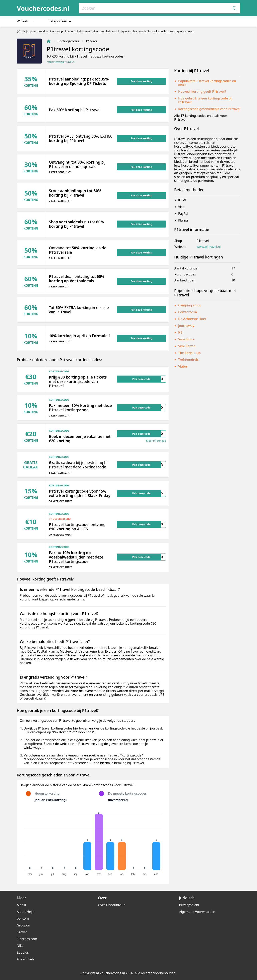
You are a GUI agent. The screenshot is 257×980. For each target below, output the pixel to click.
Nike (20, 946)
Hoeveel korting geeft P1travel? (202, 91)
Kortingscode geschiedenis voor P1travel (209, 109)
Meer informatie (156, 441)
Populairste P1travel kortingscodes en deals (207, 83)
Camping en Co (190, 305)
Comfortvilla (188, 312)
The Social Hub (189, 353)
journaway (186, 326)
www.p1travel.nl (209, 247)
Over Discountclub (112, 905)
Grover (22, 932)
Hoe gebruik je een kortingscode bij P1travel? (205, 100)
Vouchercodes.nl (43, 8)
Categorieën (60, 21)
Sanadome (186, 339)
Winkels (25, 21)
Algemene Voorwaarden (197, 912)
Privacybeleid (189, 905)
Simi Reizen (187, 346)
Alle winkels (26, 959)
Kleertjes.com (27, 939)
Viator (183, 366)
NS (180, 332)
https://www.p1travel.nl (61, 62)
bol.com (23, 918)
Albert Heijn (26, 912)
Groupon (23, 925)
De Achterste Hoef (192, 319)
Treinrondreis (188, 360)
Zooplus (23, 952)
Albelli (21, 905)
